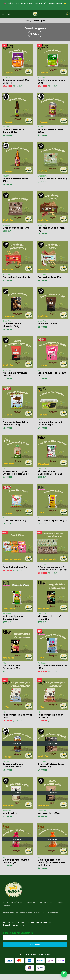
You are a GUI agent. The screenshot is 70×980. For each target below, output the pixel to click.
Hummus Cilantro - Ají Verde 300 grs (50, 425)
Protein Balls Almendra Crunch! (15, 375)
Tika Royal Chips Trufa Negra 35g (50, 622)
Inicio (27, 21)
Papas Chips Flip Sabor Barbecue (50, 721)
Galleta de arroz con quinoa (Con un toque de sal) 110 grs (52, 868)
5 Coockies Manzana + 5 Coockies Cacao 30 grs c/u (51, 572)
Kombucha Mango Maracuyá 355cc (13, 771)
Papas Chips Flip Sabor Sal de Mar (17, 721)
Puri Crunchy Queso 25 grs (52, 522)
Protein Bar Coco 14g (49, 278)
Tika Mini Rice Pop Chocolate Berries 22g (50, 474)
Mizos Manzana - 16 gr (15, 522)
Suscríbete (35, 951)
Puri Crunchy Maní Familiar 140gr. (53, 672)
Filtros (35, 34)
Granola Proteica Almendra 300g (12, 326)
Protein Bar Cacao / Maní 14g (52, 230)
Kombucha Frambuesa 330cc (15, 180)
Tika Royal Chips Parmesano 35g (12, 672)
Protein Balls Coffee (49, 819)
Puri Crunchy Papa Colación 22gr (13, 622)
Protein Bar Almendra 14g (17, 278)
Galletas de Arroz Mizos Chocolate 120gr (16, 425)
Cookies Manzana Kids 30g (50, 180)
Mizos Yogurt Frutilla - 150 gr (52, 375)
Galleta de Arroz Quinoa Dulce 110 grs (16, 867)
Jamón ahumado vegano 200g (52, 82)
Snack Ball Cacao (47, 325)
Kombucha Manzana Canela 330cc (14, 131)
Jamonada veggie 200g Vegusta (16, 82)
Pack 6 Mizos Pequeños (15, 569)
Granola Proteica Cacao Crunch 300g (51, 771)
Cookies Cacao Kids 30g (16, 229)
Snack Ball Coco (12, 819)
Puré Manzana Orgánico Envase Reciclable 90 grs (16, 474)
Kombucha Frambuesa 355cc (50, 131)
